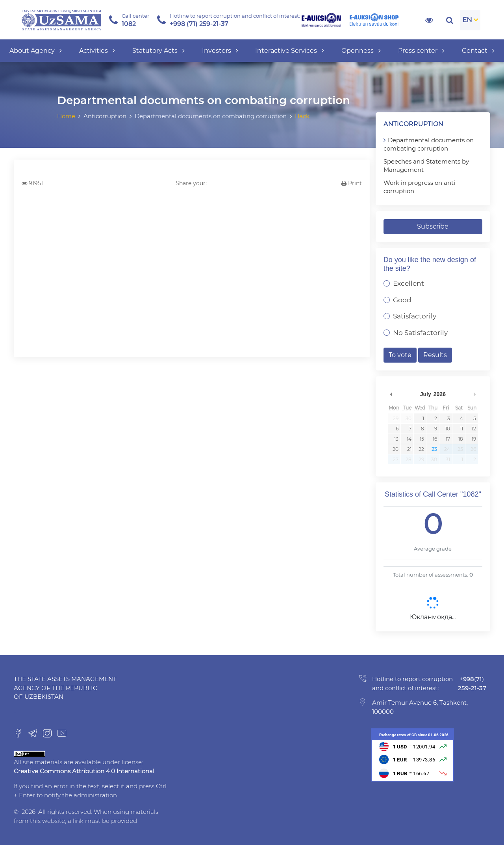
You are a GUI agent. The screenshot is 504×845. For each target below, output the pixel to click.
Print (352, 183)
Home (66, 116)
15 (422, 439)
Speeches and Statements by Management (426, 166)
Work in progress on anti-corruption (421, 187)
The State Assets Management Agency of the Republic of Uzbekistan (65, 688)
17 (448, 439)
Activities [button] (97, 51)
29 (396, 418)
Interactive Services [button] (290, 51)
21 (409, 449)
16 (435, 439)
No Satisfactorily (420, 333)
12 (474, 429)
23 (434, 449)
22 (421, 449)
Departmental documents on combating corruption (429, 144)
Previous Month (391, 394)
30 (409, 418)
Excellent (409, 283)
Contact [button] (478, 51)
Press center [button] (421, 51)
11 (461, 429)
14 (409, 439)
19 (474, 439)
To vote (400, 355)
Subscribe (433, 226)
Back (302, 116)
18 (461, 439)
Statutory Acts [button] (158, 51)
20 (396, 449)
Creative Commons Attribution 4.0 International (84, 771)
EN (467, 20)
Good (402, 300)
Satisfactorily (415, 316)
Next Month (474, 394)
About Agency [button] (36, 51)
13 (396, 439)
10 (448, 429)
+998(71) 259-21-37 (472, 683)
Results (435, 355)
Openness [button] (361, 51)
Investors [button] (220, 51)
